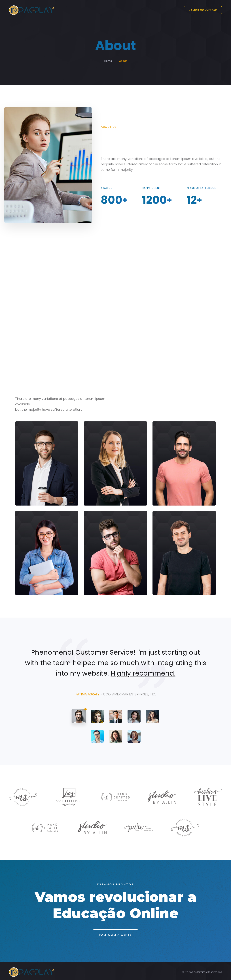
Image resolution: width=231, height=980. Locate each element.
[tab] (79, 716)
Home (108, 61)
